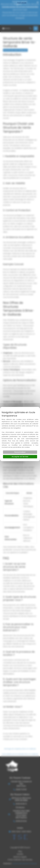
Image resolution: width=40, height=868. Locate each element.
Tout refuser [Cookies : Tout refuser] (22, 3)
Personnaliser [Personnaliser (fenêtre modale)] (20, 452)
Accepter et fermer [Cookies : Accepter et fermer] (20, 457)
